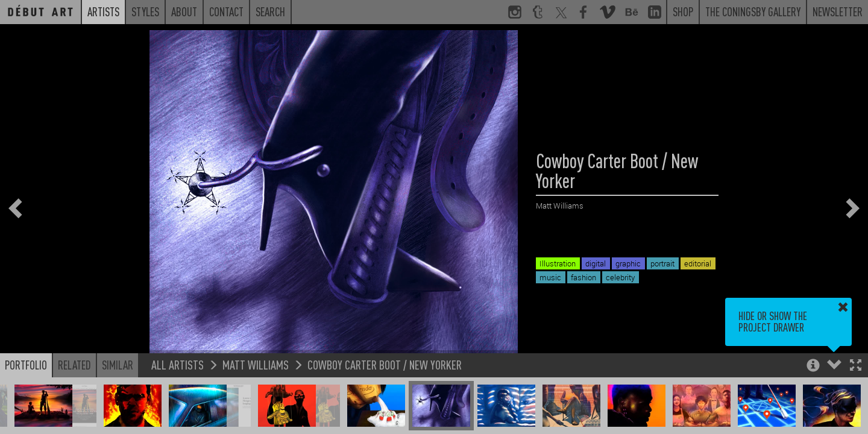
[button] (856, 366)
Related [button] (74, 365)
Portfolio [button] (26, 365)
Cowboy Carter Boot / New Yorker (385, 364)
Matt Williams (256, 364)
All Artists (178, 364)
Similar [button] (118, 365)
